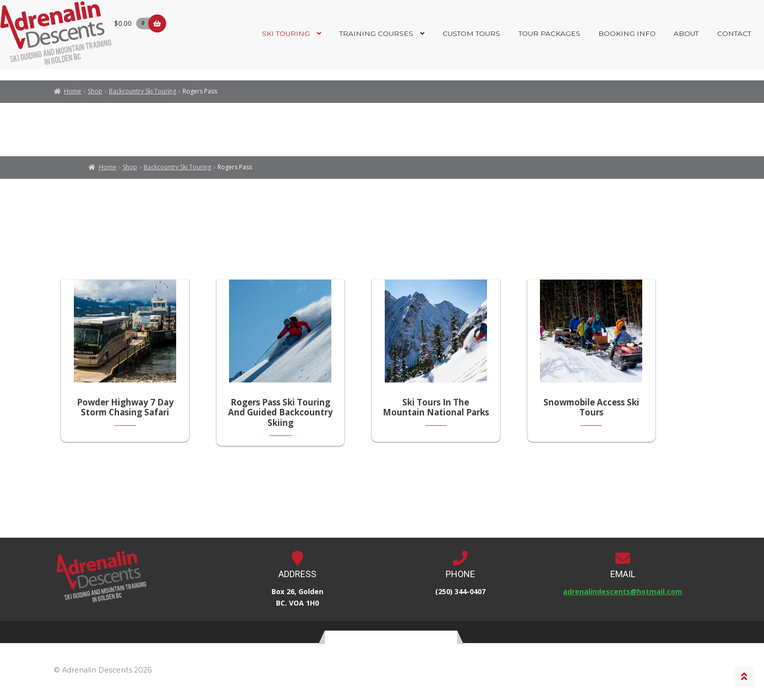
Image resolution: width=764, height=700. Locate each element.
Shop (95, 91)
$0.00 (134, 23)
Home (73, 91)
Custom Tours (471, 33)
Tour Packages (549, 33)
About (686, 33)
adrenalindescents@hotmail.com (623, 595)
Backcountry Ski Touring (142, 91)
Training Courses (376, 33)
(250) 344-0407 (460, 595)
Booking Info (627, 33)
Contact (734, 33)
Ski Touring (286, 33)
